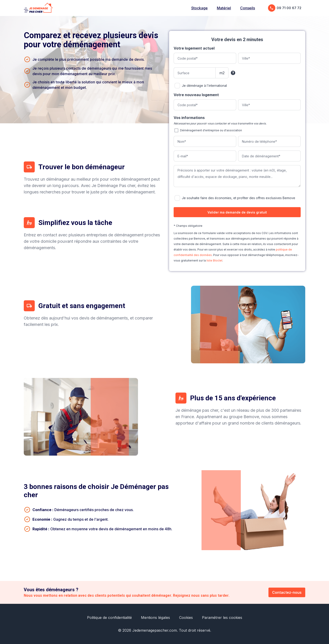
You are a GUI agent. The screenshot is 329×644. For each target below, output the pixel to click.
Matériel (224, 8)
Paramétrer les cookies (222, 618)
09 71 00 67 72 (285, 8)
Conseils (248, 8)
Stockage (199, 8)
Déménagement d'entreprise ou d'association (211, 130)
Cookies (186, 618)
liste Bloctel (214, 260)
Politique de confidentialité (109, 618)
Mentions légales (155, 618)
